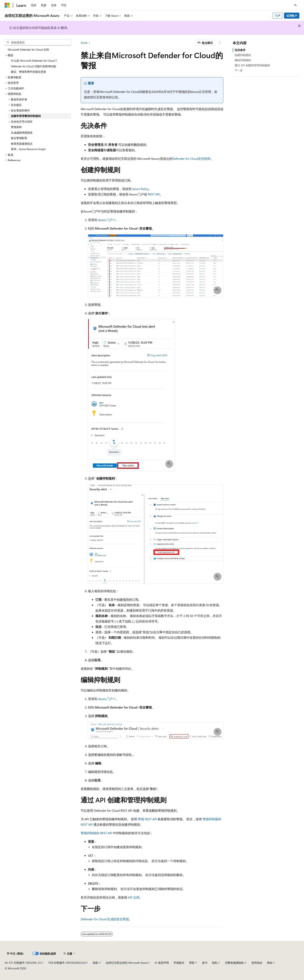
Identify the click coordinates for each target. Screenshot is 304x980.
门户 (278, 16)
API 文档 (134, 897)
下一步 (239, 70)
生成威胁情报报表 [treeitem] (22, 133)
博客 (192, 963)
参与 (205, 963)
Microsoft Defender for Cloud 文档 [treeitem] (28, 50)
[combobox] (38, 42)
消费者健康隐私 (234, 963)
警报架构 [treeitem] (16, 127)
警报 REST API (147, 819)
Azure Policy (140, 189)
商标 (270, 963)
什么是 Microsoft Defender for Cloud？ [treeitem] (34, 61)
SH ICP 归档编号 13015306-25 (23, 963)
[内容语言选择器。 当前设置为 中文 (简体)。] (15, 954)
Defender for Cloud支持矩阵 (191, 159)
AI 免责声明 (162, 963)
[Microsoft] (7, 5)
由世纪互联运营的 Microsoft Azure (127, 963)
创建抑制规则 (243, 55)
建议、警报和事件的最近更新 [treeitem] (28, 72)
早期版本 (179, 963)
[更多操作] (220, 43)
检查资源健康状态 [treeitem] (22, 144)
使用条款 (257, 963)
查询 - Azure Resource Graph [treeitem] (28, 149)
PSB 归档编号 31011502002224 (67, 963)
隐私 (96, 963)
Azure (84, 43)
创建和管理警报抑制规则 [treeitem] (26, 116)
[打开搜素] (295, 5)
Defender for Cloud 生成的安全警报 (105, 919)
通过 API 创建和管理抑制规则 (252, 65)
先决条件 (240, 50)
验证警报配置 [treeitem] (19, 138)
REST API (154, 194)
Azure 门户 (105, 220)
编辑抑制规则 (243, 60)
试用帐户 (292, 16)
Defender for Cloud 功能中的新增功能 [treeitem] (33, 66)
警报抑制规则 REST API (96, 833)
